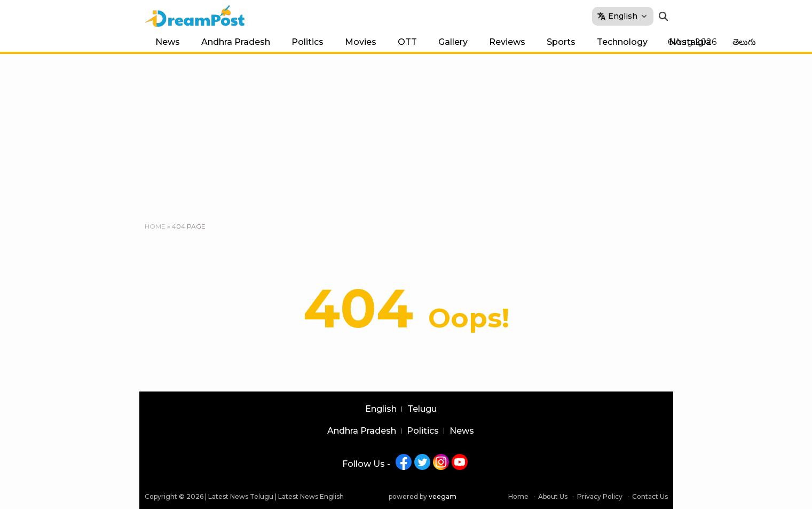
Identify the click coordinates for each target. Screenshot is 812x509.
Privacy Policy (600, 496)
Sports (561, 42)
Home (155, 226)
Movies (361, 42)
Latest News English (311, 496)
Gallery (453, 42)
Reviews (507, 42)
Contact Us (650, 496)
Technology (622, 42)
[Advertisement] (406, 134)
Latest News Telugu (241, 496)
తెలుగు (744, 42)
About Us (553, 496)
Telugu (422, 409)
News (168, 42)
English (381, 409)
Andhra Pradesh (236, 42)
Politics (308, 42)
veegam (443, 496)
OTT (407, 42)
